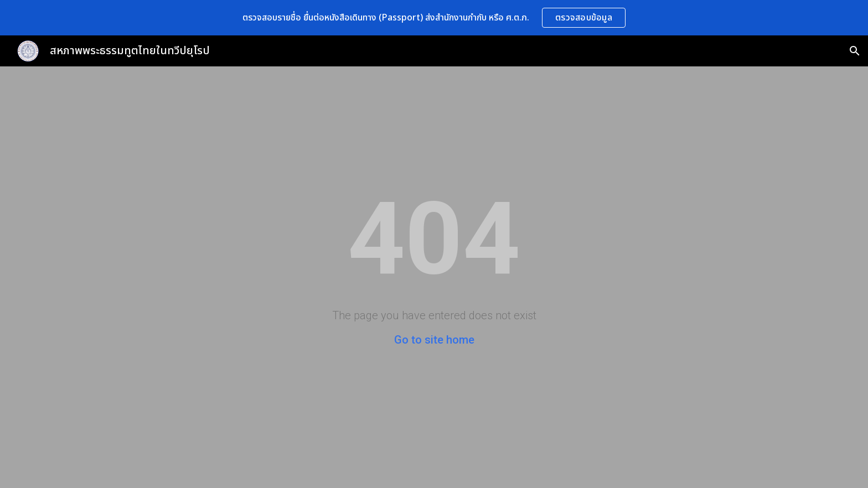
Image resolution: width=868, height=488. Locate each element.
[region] (434, 18)
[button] (855, 51)
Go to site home (434, 340)
